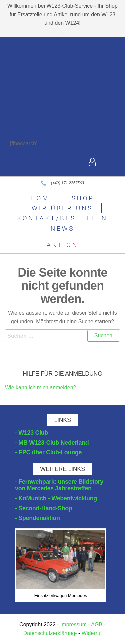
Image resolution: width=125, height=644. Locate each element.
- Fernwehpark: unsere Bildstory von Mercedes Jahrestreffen (59, 485)
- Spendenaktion (37, 518)
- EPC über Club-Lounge (48, 452)
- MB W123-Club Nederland (52, 443)
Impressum (73, 624)
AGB (97, 624)
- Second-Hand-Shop (44, 508)
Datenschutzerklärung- (50, 633)
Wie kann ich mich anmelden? (40, 387)
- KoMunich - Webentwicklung (56, 498)
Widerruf (92, 633)
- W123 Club (31, 433)
